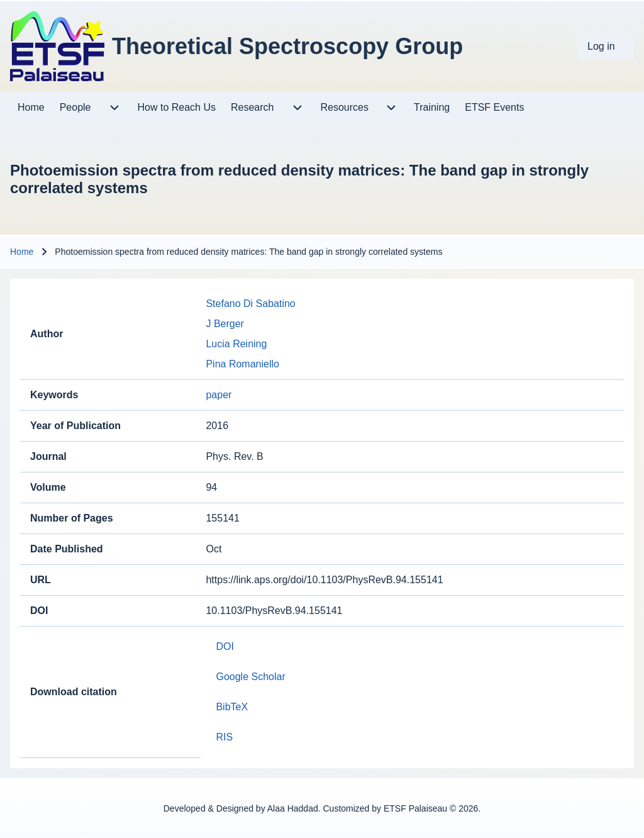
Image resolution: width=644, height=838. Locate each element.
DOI (225, 646)
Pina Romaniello (242, 364)
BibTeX (232, 707)
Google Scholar (250, 677)
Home (22, 252)
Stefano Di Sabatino (250, 304)
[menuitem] (606, 47)
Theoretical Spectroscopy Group (287, 46)
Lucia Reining (236, 344)
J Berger (225, 324)
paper (219, 395)
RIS (224, 737)
